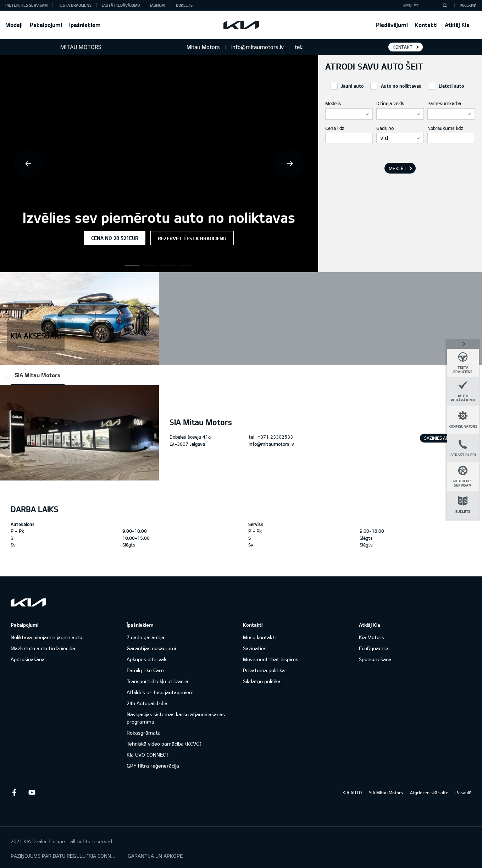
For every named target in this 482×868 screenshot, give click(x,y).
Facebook (14, 792)
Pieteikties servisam (26, 5)
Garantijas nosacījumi (151, 648)
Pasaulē (463, 792)
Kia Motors (372, 637)
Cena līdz (335, 128)
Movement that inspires (271, 659)
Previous (28, 164)
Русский (468, 5)
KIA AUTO (352, 792)
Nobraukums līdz (445, 128)
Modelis (333, 103)
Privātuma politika (264, 670)
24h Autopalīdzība (147, 703)
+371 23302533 (275, 437)
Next (290, 164)
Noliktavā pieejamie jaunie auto (46, 637)
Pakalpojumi (46, 25)
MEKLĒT (398, 168)
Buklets (184, 5)
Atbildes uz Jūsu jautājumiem (160, 692)
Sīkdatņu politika (262, 681)
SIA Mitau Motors (38, 375)
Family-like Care (145, 670)
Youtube (32, 792)
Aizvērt (463, 343)
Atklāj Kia (457, 25)
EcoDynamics (374, 648)
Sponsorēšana (375, 659)
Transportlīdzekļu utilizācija (157, 681)
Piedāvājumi (392, 25)
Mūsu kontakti (259, 637)
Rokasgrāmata (144, 733)
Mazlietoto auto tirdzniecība (43, 648)
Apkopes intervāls (147, 659)
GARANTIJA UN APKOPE (155, 856)
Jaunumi (158, 5)
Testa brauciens (75, 5)
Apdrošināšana (28, 659)
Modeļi (14, 25)
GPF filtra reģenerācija (153, 766)
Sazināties (255, 648)
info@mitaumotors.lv (271, 444)
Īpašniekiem (85, 25)
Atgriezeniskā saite (429, 792)
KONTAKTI (403, 47)
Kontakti (426, 25)
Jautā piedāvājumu (121, 5)
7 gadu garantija (145, 637)
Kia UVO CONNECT (148, 755)
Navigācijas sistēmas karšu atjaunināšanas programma (176, 718)
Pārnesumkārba (444, 103)
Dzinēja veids (390, 103)
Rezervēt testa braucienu (192, 238)
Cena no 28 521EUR (115, 238)
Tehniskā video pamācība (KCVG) (164, 744)
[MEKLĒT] (445, 5)
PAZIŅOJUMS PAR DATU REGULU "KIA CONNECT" (64, 856)
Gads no (385, 128)
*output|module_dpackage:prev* (9, 376)
